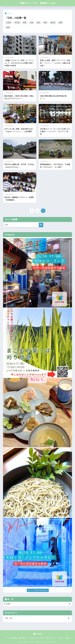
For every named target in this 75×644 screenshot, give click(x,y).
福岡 (61, 23)
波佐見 (53, 23)
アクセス (61, 638)
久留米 (9, 23)
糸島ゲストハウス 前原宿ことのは (38, 3)
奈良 (38, 23)
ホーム (7, 638)
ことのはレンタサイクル (36, 638)
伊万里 (17, 23)
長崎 (8, 27)
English (67, 638)
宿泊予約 (14, 638)
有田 (45, 23)
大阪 (32, 23)
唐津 (25, 23)
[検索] (41, 225)
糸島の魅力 (23, 638)
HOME (38, 634)
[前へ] (32, 211)
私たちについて (51, 638)
